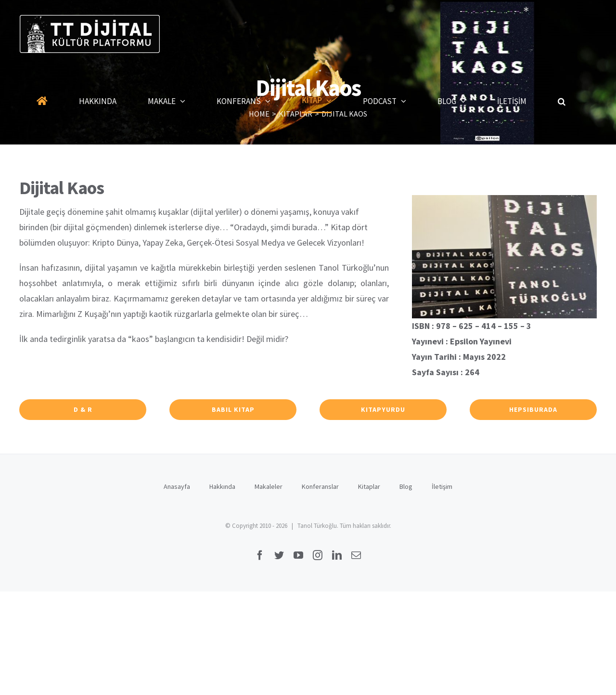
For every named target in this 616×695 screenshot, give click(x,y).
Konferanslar (320, 486)
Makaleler (269, 486)
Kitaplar (369, 486)
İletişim (442, 486)
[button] (562, 101)
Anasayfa (177, 486)
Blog (406, 486)
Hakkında (222, 486)
